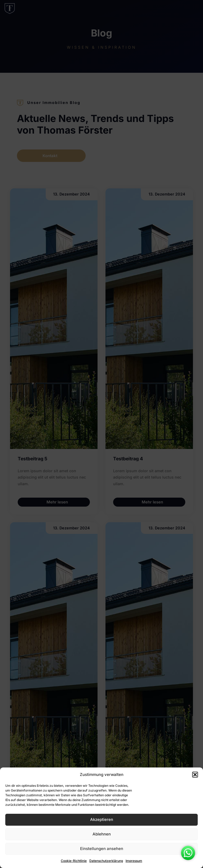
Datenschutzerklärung (106, 861)
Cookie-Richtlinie (74, 861)
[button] (195, 775)
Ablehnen (102, 834)
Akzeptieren (102, 819)
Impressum (134, 861)
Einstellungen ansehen (102, 849)
